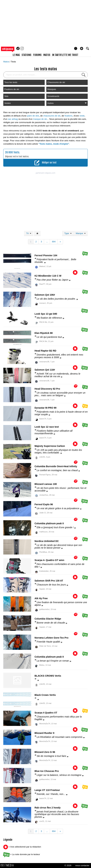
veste (82, 116)
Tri (29, 233)
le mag (16, 55)
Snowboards (53, 96)
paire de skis (33, 116)
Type (68, 233)
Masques (52, 89)
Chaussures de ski (56, 82)
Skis (6, 96)
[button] (82, 48)
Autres (67, 103)
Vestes (8, 103)
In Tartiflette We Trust (65, 55)
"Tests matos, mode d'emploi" (54, 144)
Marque (81, 233)
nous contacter (82, 865)
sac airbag (13, 119)
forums (37, 55)
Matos (7, 62)
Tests (13, 62)
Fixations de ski (12, 89)
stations (26, 55)
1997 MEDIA (8, 865)
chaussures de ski (52, 116)
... (47, 242)
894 (54, 242)
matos (47, 55)
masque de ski (40, 119)
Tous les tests (11, 82)
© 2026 (68, 865)
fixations (69, 116)
